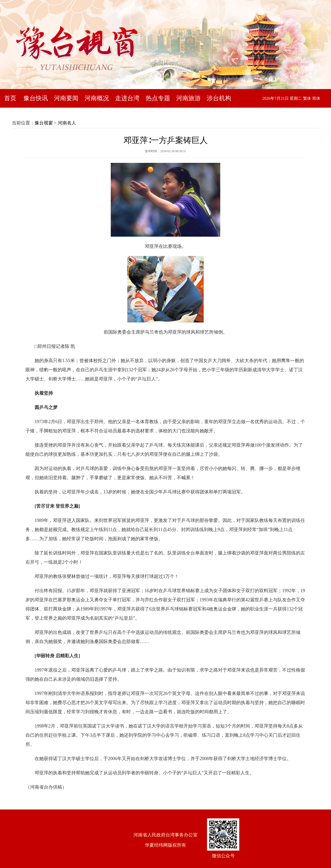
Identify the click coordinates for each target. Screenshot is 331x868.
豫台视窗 (44, 123)
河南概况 (97, 98)
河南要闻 (66, 98)
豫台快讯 (36, 98)
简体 (316, 98)
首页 (10, 98)
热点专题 (158, 98)
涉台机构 (219, 98)
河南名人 (67, 123)
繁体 (307, 98)
